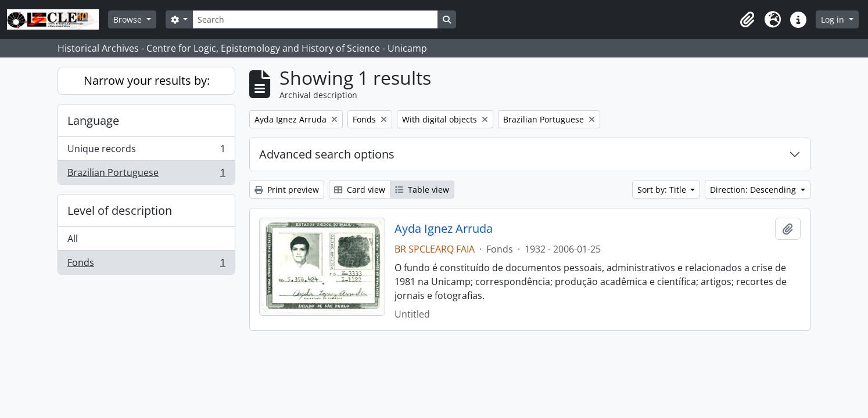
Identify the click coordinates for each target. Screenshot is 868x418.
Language (93, 120)
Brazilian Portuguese (146, 175)
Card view (360, 190)
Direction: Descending (754, 190)
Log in (834, 19)
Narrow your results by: (147, 80)
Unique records (146, 151)
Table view (422, 190)
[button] (747, 20)
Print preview (287, 190)
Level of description (120, 210)
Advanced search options (327, 154)
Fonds (146, 265)
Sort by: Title (663, 190)
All (73, 239)
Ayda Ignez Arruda (444, 229)
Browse (129, 19)
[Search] (315, 19)
